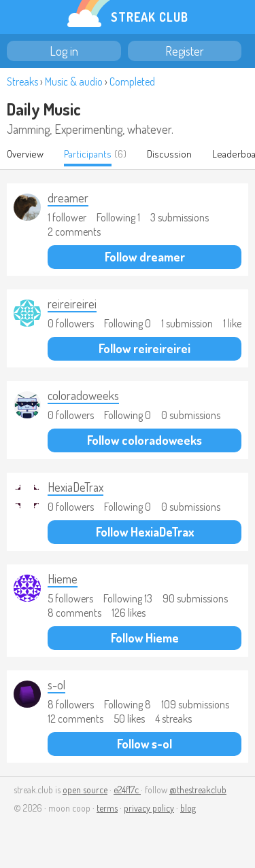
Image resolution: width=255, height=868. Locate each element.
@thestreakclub (198, 790)
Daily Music (44, 109)
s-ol (56, 685)
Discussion (169, 154)
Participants (88, 154)
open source (85, 790)
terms (107, 808)
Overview (25, 154)
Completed (132, 82)
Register (185, 51)
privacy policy (149, 808)
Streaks (22, 82)
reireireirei (72, 304)
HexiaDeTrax (75, 487)
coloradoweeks (83, 395)
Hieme (63, 579)
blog (188, 808)
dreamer (68, 198)
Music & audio (74, 82)
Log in (64, 51)
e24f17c (127, 790)
